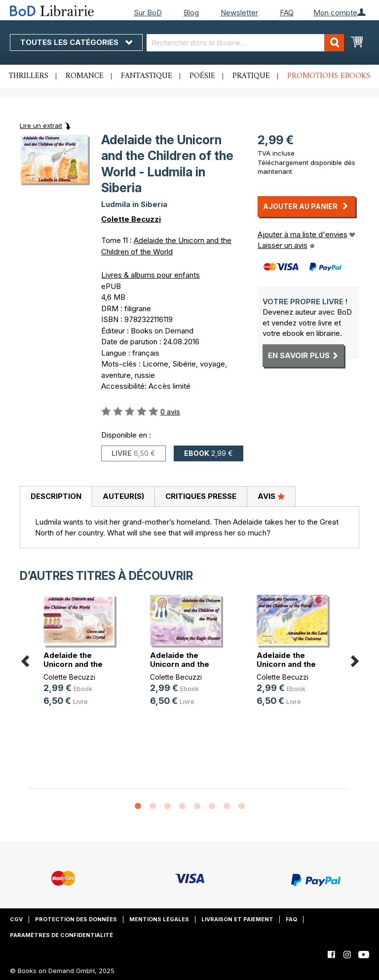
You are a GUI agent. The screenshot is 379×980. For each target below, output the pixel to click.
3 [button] (167, 807)
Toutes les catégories (76, 42)
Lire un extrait (41, 125)
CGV (16, 919)
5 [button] (197, 807)
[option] (83, 658)
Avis (271, 496)
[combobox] (245, 43)
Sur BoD (148, 13)
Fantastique (147, 76)
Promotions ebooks (329, 76)
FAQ (287, 13)
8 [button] (241, 807)
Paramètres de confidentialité (61, 935)
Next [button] (354, 660)
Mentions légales (159, 919)
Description (56, 496)
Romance (85, 76)
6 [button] (212, 807)
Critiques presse (201, 496)
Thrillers (29, 76)
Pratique (251, 76)
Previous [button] (25, 660)
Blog (191, 13)
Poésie (202, 76)
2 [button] (152, 807)
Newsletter (239, 13)
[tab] (56, 497)
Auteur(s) (123, 496)
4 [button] (182, 807)
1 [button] (138, 807)
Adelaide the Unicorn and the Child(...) (73, 664)
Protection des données (76, 919)
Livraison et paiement (237, 919)
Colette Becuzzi (131, 219)
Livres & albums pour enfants (151, 275)
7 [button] (227, 807)
